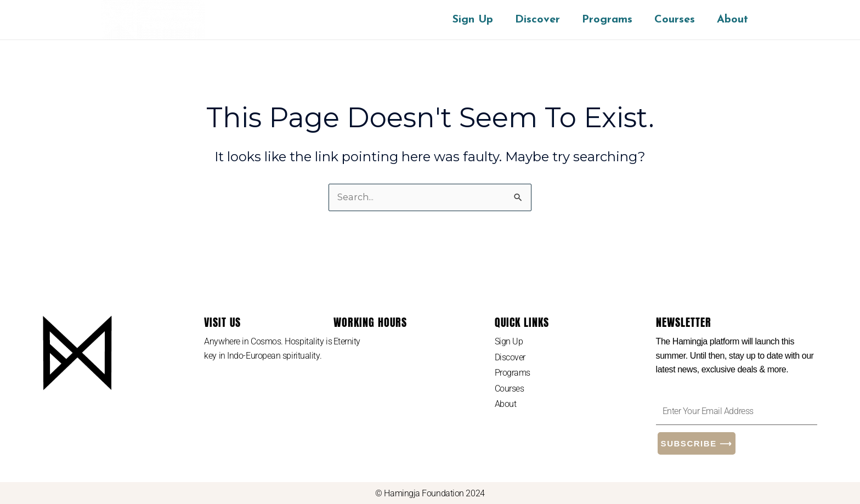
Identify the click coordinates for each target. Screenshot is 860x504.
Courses (675, 20)
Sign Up (473, 20)
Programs (607, 20)
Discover (537, 20)
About (732, 20)
